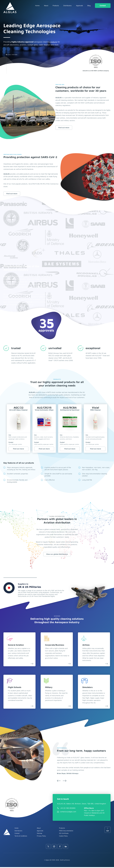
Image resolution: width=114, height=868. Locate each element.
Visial (96, 409)
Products (56, 6)
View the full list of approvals (18, 312)
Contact (103, 6)
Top (108, 831)
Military (49, 688)
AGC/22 (18, 409)
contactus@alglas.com (68, 812)
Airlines (86, 645)
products (54, 42)
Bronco (68, 861)
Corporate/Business (55, 645)
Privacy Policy (41, 837)
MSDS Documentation (66, 831)
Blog (89, 6)
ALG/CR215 (44, 409)
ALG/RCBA (70, 409)
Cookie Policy (63, 837)
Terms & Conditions (21, 837)
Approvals (79, 6)
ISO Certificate (64, 834)
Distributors (67, 6)
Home (37, 6)
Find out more (64, 127)
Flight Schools (15, 688)
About (46, 6)
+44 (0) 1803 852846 (68, 809)
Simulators (88, 688)
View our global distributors (57, 554)
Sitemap (39, 834)
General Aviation (16, 645)
